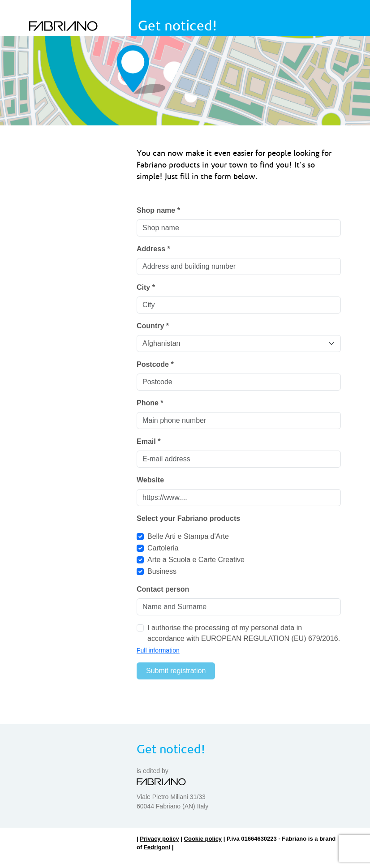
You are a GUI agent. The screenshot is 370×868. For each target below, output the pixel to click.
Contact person (163, 589)
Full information (158, 650)
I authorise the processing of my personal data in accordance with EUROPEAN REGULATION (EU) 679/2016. (244, 633)
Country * (153, 326)
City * (146, 287)
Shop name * (158, 210)
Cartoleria (163, 548)
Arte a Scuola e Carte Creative (196, 560)
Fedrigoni (157, 847)
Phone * (150, 403)
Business (162, 571)
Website (150, 480)
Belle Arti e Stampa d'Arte (188, 536)
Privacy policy (159, 839)
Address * (153, 249)
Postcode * (155, 364)
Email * (148, 441)
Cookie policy (203, 839)
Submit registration (176, 671)
